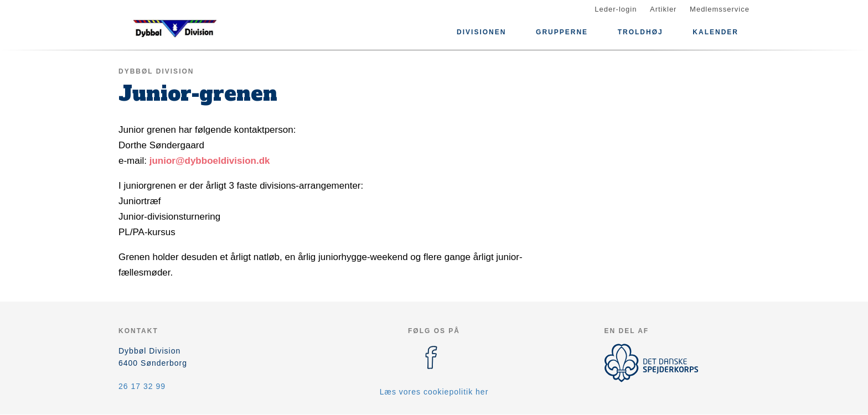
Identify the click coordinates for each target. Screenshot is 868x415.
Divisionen (481, 32)
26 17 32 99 (142, 386)
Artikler (663, 9)
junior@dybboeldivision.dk (210, 161)
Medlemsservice (720, 9)
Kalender (715, 32)
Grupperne (562, 32)
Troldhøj (640, 32)
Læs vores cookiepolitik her (434, 392)
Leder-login (616, 9)
